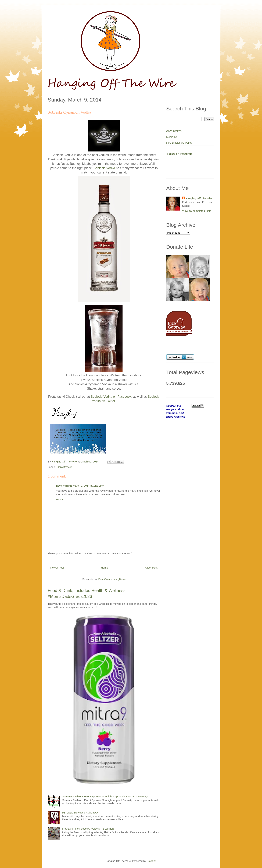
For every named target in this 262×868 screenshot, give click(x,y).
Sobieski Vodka (104, 168)
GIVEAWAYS (174, 131)
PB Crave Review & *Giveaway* (81, 813)
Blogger (151, 861)
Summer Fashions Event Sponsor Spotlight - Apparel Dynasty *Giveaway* (105, 796)
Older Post (151, 568)
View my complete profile (197, 211)
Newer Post (57, 568)
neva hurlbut (64, 486)
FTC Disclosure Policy (179, 143)
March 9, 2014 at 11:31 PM (89, 486)
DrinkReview (64, 467)
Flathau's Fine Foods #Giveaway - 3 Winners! (89, 829)
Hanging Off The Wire (199, 198)
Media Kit (172, 137)
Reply (59, 499)
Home (105, 568)
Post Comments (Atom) (112, 579)
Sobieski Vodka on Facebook (111, 397)
